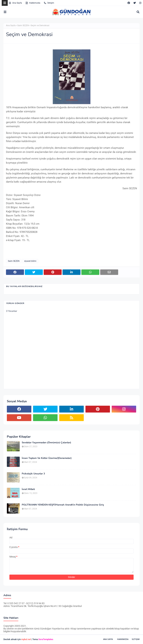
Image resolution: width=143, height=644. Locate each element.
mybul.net (26, 639)
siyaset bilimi (30, 261)
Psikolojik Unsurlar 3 (33, 474)
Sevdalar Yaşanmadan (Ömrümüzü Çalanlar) (46, 443)
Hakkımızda (33, 3)
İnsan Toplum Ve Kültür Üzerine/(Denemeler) (47, 458)
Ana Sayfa (15, 3)
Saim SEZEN (23, 25)
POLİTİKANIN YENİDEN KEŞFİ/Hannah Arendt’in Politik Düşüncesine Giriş (63, 505)
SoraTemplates (46, 639)
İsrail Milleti (28, 489)
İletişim (49, 3)
